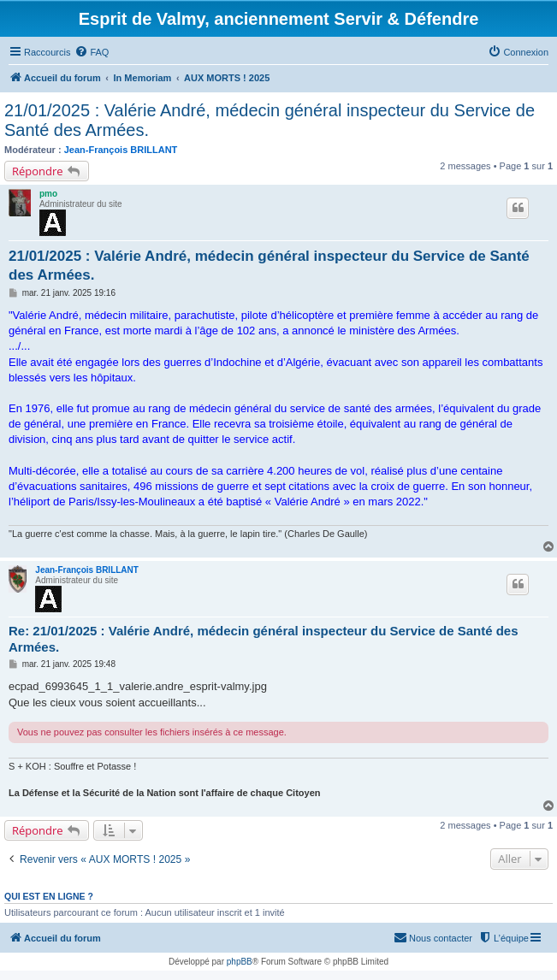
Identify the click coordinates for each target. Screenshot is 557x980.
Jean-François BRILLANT (121, 150)
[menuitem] (92, 52)
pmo (48, 194)
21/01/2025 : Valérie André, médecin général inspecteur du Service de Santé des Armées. (270, 120)
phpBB (240, 962)
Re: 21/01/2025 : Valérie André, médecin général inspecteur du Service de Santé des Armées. (264, 639)
